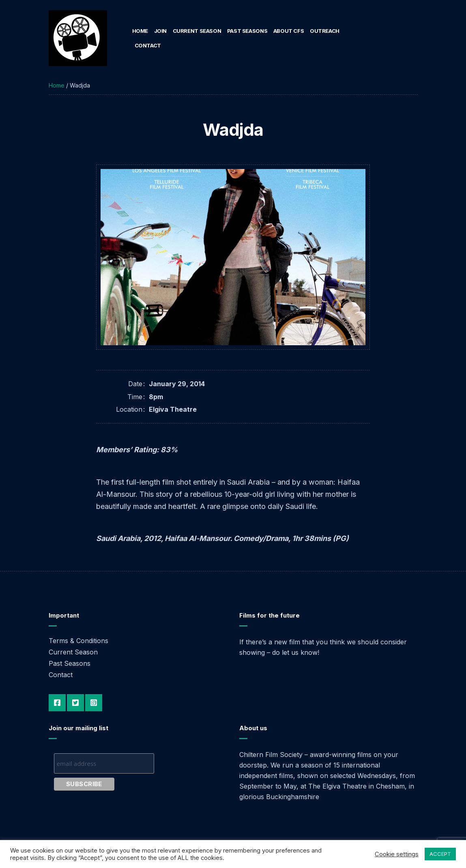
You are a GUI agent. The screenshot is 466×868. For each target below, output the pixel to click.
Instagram (94, 703)
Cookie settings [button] (397, 854)
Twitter (75, 703)
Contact (148, 45)
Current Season (197, 31)
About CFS (289, 31)
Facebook (57, 703)
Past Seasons (247, 31)
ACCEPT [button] (440, 854)
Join (160, 31)
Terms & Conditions (78, 641)
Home (140, 31)
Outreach (325, 31)
